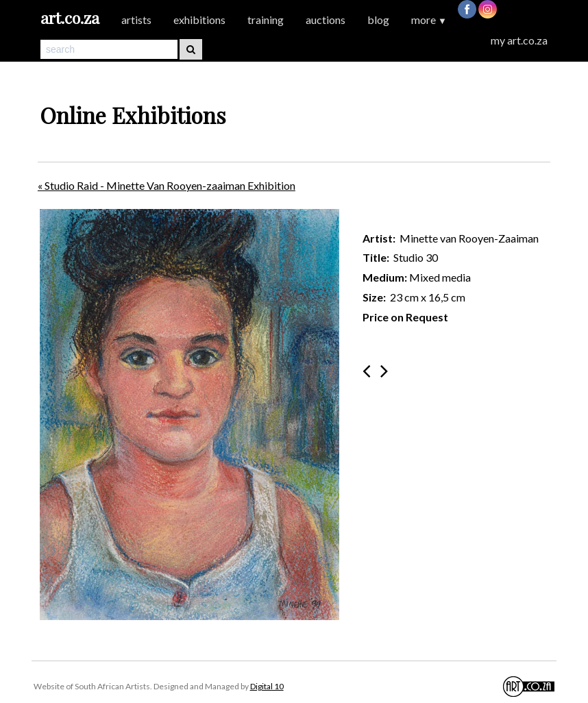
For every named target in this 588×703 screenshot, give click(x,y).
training (266, 20)
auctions (326, 20)
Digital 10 (267, 686)
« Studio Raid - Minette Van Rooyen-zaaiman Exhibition (167, 185)
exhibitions (199, 20)
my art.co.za (519, 40)
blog (378, 20)
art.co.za (70, 17)
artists (136, 20)
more (429, 20)
